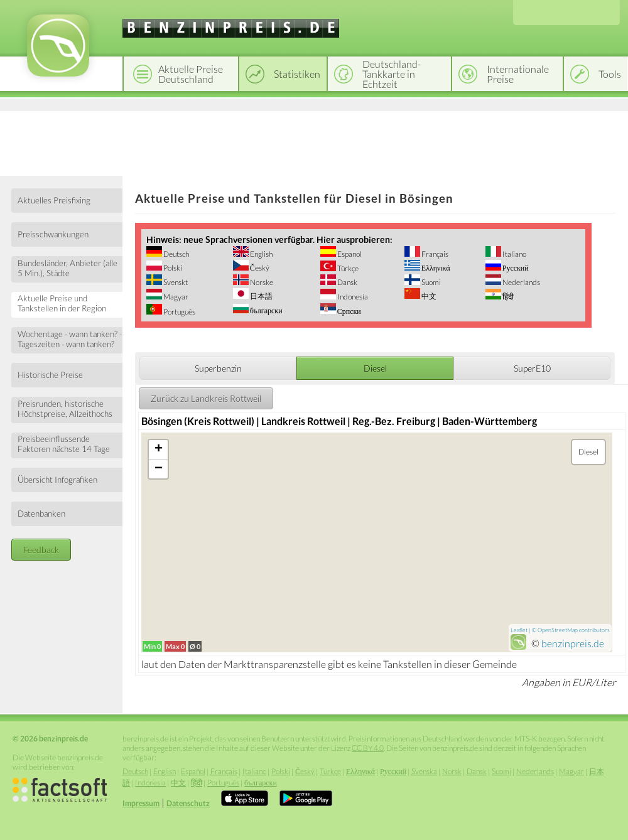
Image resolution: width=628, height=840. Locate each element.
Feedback (41, 550)
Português (179, 312)
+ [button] (159, 450)
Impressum (141, 803)
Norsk (452, 771)
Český (259, 268)
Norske (261, 282)
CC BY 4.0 (368, 748)
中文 (428, 296)
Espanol (349, 254)
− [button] (159, 469)
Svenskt (175, 282)
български (266, 310)
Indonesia (352, 297)
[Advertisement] (314, 141)
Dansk (347, 282)
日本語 (261, 296)
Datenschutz (188, 803)
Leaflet (519, 630)
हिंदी (507, 297)
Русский (515, 268)
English (261, 254)
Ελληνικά (435, 268)
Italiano (514, 254)
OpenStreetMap (558, 630)
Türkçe (347, 268)
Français (434, 254)
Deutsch (176, 254)
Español (193, 771)
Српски (349, 311)
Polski (172, 268)
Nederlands (521, 282)
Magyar (175, 297)
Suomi (430, 282)
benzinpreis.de (573, 643)
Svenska (424, 771)
